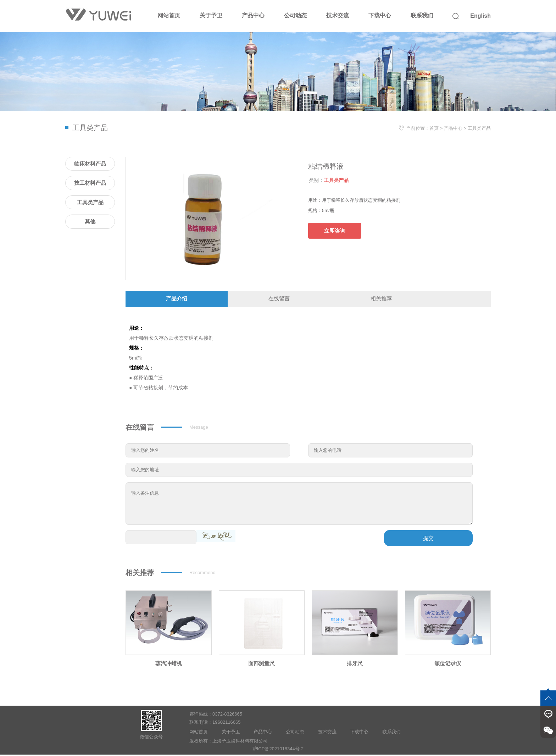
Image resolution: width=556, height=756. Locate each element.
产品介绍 (177, 299)
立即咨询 (335, 231)
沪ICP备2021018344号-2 (278, 750)
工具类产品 (479, 128)
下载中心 (380, 15)
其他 (90, 221)
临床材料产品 (90, 164)
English (480, 16)
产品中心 (253, 15)
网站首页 (169, 15)
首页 (434, 128)
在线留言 (279, 299)
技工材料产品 (90, 183)
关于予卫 (211, 15)
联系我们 (422, 15)
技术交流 (338, 15)
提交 (428, 539)
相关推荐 (381, 299)
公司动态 (295, 15)
